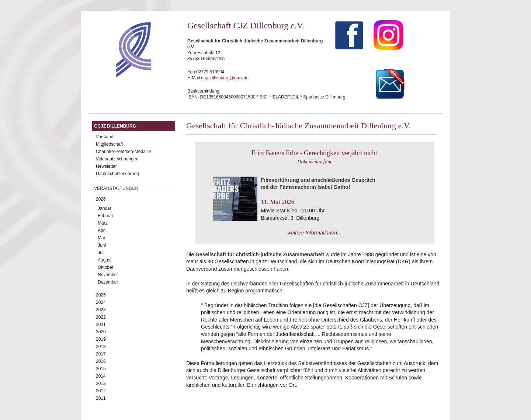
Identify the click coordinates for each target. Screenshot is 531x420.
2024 (101, 302)
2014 (101, 376)
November (108, 275)
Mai (101, 238)
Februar (105, 216)
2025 (101, 295)
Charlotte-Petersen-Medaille (123, 152)
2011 (101, 398)
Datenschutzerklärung (117, 174)
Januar (105, 208)
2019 (101, 339)
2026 (101, 199)
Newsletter (106, 166)
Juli (101, 253)
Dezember (108, 282)
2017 (101, 354)
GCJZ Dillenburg (115, 126)
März (103, 223)
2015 (101, 369)
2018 (101, 347)
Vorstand (105, 137)
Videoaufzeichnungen (117, 159)
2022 (101, 317)
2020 (101, 332)
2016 (101, 361)
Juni (102, 245)
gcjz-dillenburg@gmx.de (225, 78)
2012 (101, 391)
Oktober (106, 267)
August (105, 260)
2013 (101, 383)
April (102, 230)
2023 (101, 310)
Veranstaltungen (116, 188)
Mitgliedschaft (109, 144)
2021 (101, 324)
